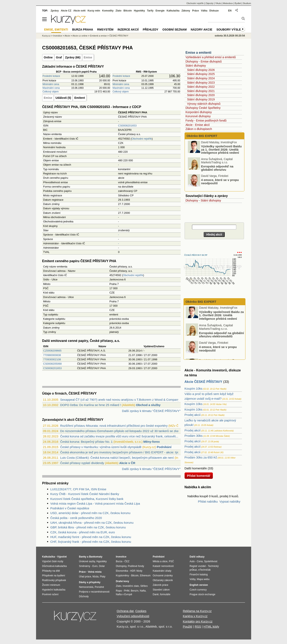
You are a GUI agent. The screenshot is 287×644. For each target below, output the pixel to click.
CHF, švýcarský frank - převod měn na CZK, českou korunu (91, 542)
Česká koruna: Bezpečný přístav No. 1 (86, 442)
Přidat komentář (199, 476)
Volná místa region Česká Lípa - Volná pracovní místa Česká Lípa (95, 503)
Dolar (102, 566)
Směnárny (85, 566)
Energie (160, 11)
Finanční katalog (199, 575)
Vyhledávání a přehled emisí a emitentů (211, 57)
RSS (198, 626)
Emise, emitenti (56, 30)
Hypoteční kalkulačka (54, 590)
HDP (133, 571)
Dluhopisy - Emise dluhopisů (204, 61)
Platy (103, 577)
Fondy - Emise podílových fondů (206, 121)
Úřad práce (85, 577)
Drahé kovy (123, 581)
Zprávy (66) (73, 57)
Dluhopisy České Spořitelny (203, 108)
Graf (59, 57)
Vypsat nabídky (230, 501)
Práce (196, 11)
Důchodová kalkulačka (54, 566)
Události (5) (63, 98)
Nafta (143, 591)
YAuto (218, 3)
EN (230, 11)
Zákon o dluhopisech (199, 129)
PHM (127, 591)
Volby (193, 579)
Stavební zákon (161, 590)
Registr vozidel (198, 566)
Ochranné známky (163, 576)
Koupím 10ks (194, 389)
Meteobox (228, 3)
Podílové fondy (136, 566)
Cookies (141, 611)
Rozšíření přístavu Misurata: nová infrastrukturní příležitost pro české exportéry (114, 426)
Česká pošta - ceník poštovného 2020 (76, 518)
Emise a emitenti (199, 53)
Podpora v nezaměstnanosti (94, 592)
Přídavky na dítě (51, 571)
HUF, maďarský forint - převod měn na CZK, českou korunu (91, 537)
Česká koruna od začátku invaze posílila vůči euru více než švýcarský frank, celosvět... (119, 436)
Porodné (99, 587)
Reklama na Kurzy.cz (197, 611)
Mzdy (139, 571)
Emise (88, 57)
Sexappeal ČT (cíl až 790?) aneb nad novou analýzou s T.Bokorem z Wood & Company (120, 400)
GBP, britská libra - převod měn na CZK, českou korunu (88, 527)
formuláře (165, 594)
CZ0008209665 (52, 351)
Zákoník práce (161, 585)
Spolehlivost (211, 561)
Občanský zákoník (163, 580)
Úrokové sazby (87, 561)
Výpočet (62, 557)
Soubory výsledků (232, 30)
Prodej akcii (193, 452)
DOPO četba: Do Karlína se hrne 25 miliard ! (91, 405)
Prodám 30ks (194, 436)
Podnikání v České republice (70, 508)
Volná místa (95, 572)
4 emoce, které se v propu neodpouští (220, 183)
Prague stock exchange (202, 594)
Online (48, 57)
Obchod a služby (148, 405)
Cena (200, 561)
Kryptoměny (123, 576)
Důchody (84, 596)
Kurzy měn (94, 11)
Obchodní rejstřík (142, 139)
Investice (57, 36)
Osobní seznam (175, 30)
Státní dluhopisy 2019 (201, 99)
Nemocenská (86, 587)
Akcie (67, 36)
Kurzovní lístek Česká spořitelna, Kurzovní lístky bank (87, 499)
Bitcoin (128, 11)
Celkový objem (51, 92)
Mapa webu (203, 579)
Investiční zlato (131, 586)
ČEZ (127, 561)
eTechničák (204, 570)
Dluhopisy (192, 200)
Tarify (150, 11)
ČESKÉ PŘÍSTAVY (119, 36)
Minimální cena (51, 84)
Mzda (96, 577)
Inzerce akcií (128, 30)
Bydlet (238, 3)
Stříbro (144, 586)
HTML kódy (211, 626)
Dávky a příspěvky (90, 582)
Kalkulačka (173, 11)
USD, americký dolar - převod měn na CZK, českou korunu (90, 513)
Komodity (108, 11)
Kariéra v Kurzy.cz (195, 616)
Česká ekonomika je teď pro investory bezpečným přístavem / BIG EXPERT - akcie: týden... (123, 452)
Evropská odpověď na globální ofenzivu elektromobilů (217, 171)
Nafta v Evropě (124, 594)
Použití (187, 626)
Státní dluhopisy (196, 66)
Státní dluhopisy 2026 (201, 70)
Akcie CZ (66, 11)
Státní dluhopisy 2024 (201, 78)
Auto (192, 561)
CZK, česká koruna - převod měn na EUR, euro (83, 532)
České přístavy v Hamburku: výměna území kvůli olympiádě (101, 447)
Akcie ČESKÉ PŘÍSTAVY (203, 382)
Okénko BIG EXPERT (202, 136)
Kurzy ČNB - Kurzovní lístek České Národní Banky (85, 494)
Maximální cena (51, 88)
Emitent (80, 98)
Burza (119, 561)
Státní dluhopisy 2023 (201, 83)
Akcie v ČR (127, 463)
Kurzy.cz (46, 36)
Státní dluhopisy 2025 (201, 74)
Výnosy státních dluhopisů (204, 104)
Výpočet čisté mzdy (53, 561)
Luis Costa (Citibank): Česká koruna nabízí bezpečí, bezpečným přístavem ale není (117, 458)
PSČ (171, 561)
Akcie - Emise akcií (198, 125)
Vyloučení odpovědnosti (133, 616)
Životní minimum (51, 585)
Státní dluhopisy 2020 (201, 95)
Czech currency (198, 590)
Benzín (134, 591)
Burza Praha (83, 30)
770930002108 (52, 359)
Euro (95, 566)
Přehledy (151, 30)
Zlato (119, 11)
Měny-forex (152, 442)
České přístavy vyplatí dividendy (82, 463)
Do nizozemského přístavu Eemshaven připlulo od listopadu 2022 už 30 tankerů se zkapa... (122, 431)
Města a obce (160, 561)
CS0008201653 (127, 126)
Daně (156, 594)
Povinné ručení (50, 594)
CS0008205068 (52, 364)
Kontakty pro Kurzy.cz (198, 621)
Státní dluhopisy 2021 (201, 91)
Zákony (186, 11)
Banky (83, 557)
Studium (247, 3)
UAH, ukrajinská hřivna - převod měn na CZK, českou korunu (92, 523)
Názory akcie (201, 30)
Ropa (119, 591)
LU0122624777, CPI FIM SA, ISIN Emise (78, 489)
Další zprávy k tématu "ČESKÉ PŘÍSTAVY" (151, 411)
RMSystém (105, 30)
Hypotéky (139, 11)
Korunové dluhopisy (198, 116)
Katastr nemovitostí (163, 566)
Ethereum (145, 576)
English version (199, 585)
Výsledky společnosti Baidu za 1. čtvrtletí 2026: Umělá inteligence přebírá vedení (221, 151)
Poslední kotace (51, 76)
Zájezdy (209, 3)
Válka (204, 11)
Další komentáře (196, 468)
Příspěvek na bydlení (54, 576)
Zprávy (55, 11)
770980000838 (52, 355)
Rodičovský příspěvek (54, 580)
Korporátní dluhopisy (199, 112)
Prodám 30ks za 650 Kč (201, 457)
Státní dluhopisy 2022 (201, 87)
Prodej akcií (193, 415)
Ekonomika (122, 571)
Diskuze (214, 11)
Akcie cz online (80, 36)
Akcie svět (79, 11)
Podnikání (164, 447)
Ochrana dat (125, 611)
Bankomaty (96, 557)
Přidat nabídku (208, 501)
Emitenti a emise (98, 36)
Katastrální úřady (162, 571)
